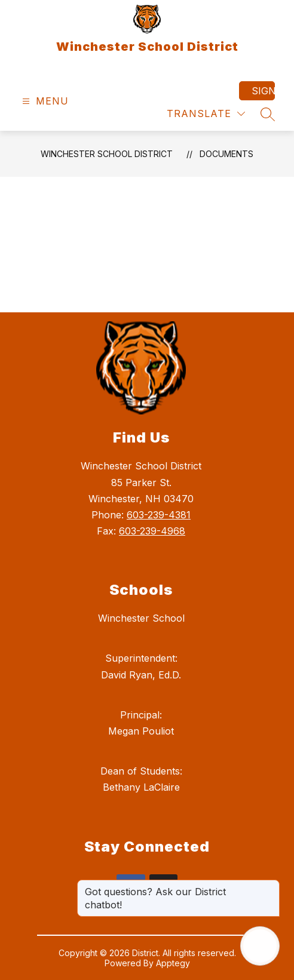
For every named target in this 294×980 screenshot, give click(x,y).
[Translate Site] (206, 114)
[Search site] (268, 114)
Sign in (263, 91)
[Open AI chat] (260, 946)
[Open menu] (44, 101)
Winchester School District (107, 154)
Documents (226, 154)
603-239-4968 (152, 531)
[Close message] (270, 886)
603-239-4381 (159, 515)
